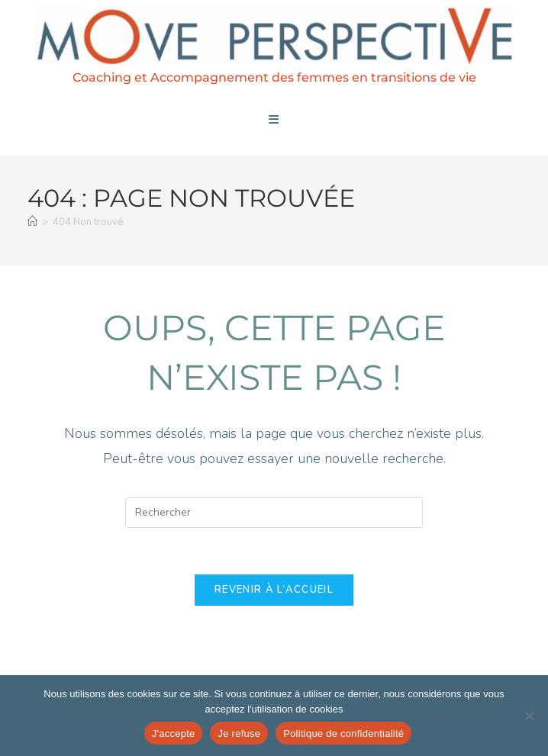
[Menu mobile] (274, 120)
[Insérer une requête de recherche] (274, 513)
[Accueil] (32, 222)
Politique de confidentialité (343, 733)
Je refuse (239, 733)
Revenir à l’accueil (274, 590)
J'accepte (174, 733)
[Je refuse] (529, 716)
